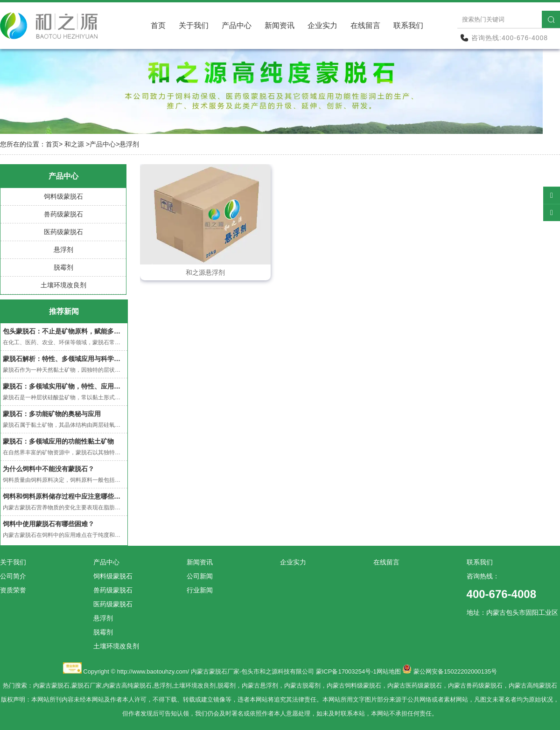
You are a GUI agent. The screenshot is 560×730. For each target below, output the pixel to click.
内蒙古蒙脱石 (51, 685)
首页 (158, 25)
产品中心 (237, 25)
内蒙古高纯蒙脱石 (127, 685)
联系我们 (408, 25)
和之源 (74, 144)
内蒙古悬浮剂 (260, 685)
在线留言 (365, 25)
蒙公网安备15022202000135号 (455, 671)
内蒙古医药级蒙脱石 (415, 685)
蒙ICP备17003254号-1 (346, 671)
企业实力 (322, 25)
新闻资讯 (280, 25)
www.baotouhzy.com (160, 671)
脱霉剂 (63, 267)
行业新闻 (200, 590)
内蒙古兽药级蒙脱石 (475, 685)
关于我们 (194, 25)
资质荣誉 (13, 590)
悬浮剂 (63, 250)
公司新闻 (200, 576)
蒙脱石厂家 (87, 685)
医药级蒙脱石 (63, 232)
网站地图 (389, 671)
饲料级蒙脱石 (63, 196)
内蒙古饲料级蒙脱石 (354, 685)
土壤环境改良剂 (63, 285)
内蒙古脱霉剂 (302, 685)
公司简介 (13, 576)
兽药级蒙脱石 (63, 214)
